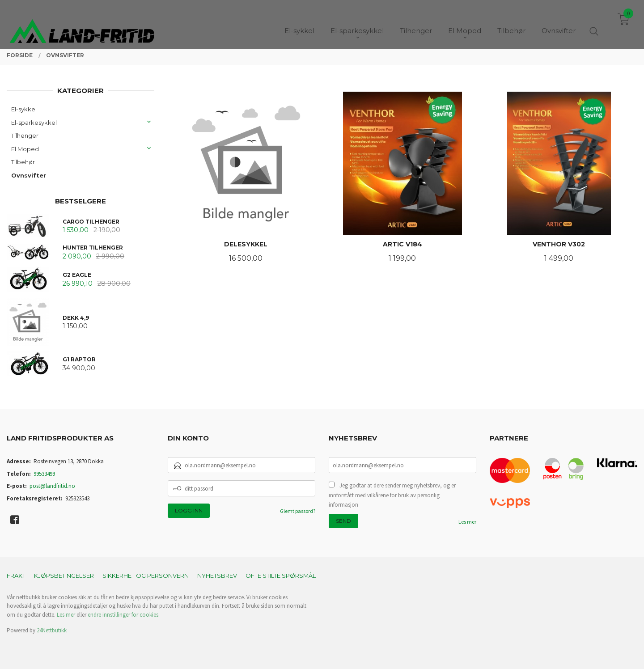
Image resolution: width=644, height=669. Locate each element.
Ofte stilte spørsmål (281, 576)
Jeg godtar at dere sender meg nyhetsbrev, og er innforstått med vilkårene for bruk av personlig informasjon (392, 495)
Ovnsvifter (29, 175)
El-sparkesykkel (34, 123)
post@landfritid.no (52, 486)
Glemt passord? (298, 511)
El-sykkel (24, 109)
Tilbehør (23, 162)
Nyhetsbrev (217, 576)
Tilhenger (25, 135)
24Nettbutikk (52, 630)
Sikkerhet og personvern (146, 576)
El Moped (25, 149)
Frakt (16, 576)
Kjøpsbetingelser (64, 576)
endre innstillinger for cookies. (124, 615)
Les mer (467, 522)
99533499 (44, 474)
